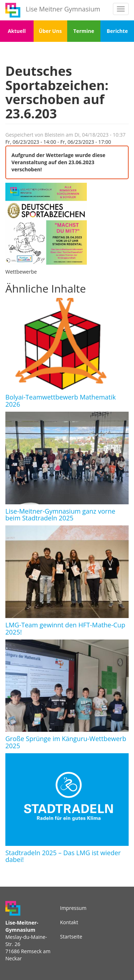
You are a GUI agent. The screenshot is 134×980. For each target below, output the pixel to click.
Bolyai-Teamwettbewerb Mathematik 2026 (61, 401)
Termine (84, 31)
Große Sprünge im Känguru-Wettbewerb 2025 (66, 742)
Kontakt (69, 922)
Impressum (73, 908)
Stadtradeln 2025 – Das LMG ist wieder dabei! (63, 856)
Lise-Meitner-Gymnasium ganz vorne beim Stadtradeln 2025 (60, 515)
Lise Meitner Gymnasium (63, 9)
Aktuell (17, 31)
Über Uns (50, 31)
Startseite (71, 937)
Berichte (117, 31)
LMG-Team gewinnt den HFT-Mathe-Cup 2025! (65, 628)
